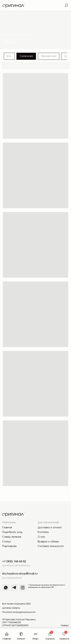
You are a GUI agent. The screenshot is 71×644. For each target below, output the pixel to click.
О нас (41, 537)
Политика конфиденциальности (19, 612)
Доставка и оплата (50, 528)
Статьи (7, 542)
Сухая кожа (26, 56)
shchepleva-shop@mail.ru (20, 574)
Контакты (43, 532)
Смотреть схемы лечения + (16, 35)
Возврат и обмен (48, 542)
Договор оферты (11, 608)
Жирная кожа (49, 56)
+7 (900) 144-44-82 (14, 562)
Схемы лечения (12, 537)
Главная (7, 528)
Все (9, 56)
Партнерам (9, 546)
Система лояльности (51, 546)
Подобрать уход (12, 532)
